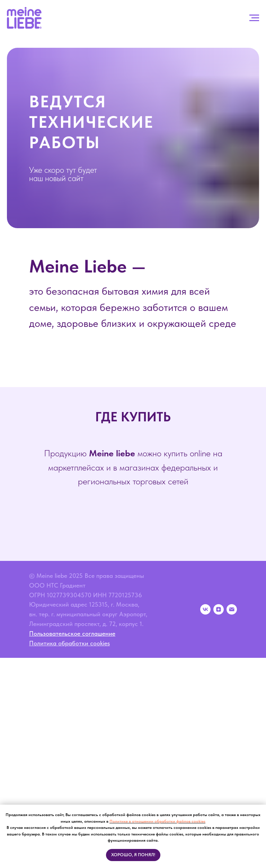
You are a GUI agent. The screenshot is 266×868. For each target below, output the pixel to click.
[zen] (219, 609)
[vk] (205, 609)
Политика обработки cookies (69, 643)
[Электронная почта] (232, 609)
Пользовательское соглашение (72, 633)
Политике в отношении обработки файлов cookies (157, 821)
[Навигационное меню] (254, 18)
